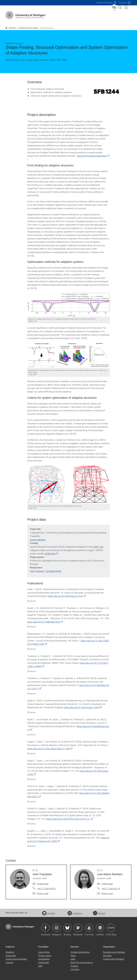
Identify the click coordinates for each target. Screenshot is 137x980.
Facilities (107, 954)
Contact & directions (80, 950)
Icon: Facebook (45, 926)
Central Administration (114, 957)
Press (73, 954)
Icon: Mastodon (78, 926)
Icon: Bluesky (67, 926)
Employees (11, 954)
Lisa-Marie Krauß (53, 569)
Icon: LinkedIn (100, 926)
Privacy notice (45, 954)
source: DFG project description (92, 154)
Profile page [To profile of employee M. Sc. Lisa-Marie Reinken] (107, 882)
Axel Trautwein (37, 569)
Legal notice (44, 950)
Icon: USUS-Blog (111, 926)
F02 (123, 3)
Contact (99, 911)
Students (10, 950)
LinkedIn (49, 911)
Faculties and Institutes (114, 950)
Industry (9, 961)
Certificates (43, 961)
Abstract (33, 599)
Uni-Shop (75, 967)
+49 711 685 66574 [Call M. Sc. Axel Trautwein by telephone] (46, 887)
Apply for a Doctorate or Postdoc (82, 962)
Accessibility (44, 957)
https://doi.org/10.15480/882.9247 (44, 620)
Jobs (73, 957)
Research (11, 27)
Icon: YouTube (89, 926)
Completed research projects (26, 27)
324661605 (50, 552)
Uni (104, 3)
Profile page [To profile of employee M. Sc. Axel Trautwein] (43, 882)
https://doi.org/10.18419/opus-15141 (66, 594)
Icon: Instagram (56, 926)
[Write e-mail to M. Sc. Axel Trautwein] (41, 892)
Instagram (75, 911)
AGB (40, 964)
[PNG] (106, 90)
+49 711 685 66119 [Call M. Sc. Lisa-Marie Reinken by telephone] (111, 887)
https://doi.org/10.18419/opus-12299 (81, 706)
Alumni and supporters (16, 957)
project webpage (38, 538)
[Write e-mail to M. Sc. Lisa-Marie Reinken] (105, 892)
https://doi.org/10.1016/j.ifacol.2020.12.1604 (49, 747)
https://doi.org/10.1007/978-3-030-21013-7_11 (68, 817)
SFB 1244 (99, 545)
